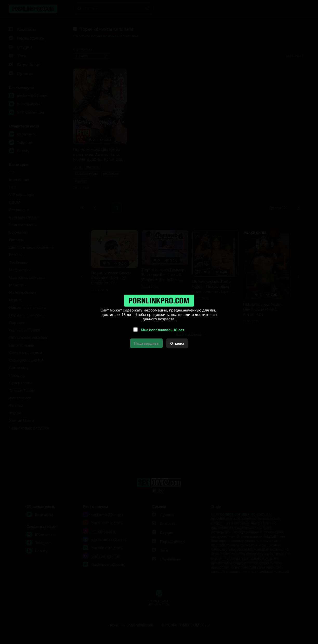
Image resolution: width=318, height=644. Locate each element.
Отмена (177, 343)
